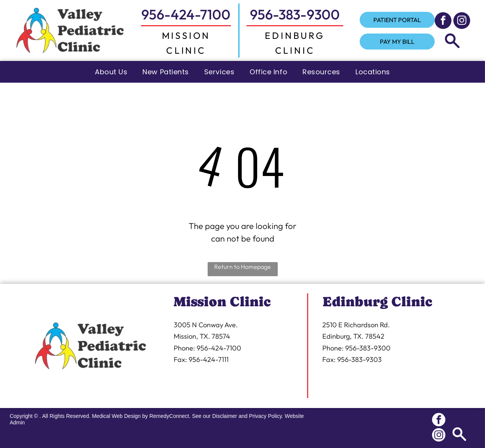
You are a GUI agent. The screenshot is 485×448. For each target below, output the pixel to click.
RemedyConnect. (170, 416)
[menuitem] (111, 72)
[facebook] (443, 22)
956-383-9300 (295, 14)
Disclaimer (225, 416)
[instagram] (462, 22)
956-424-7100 (186, 14)
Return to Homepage (242, 267)
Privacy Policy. (266, 416)
